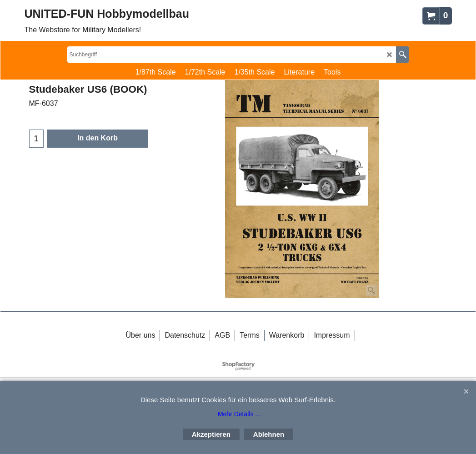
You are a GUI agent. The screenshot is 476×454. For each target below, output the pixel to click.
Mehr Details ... (239, 414)
